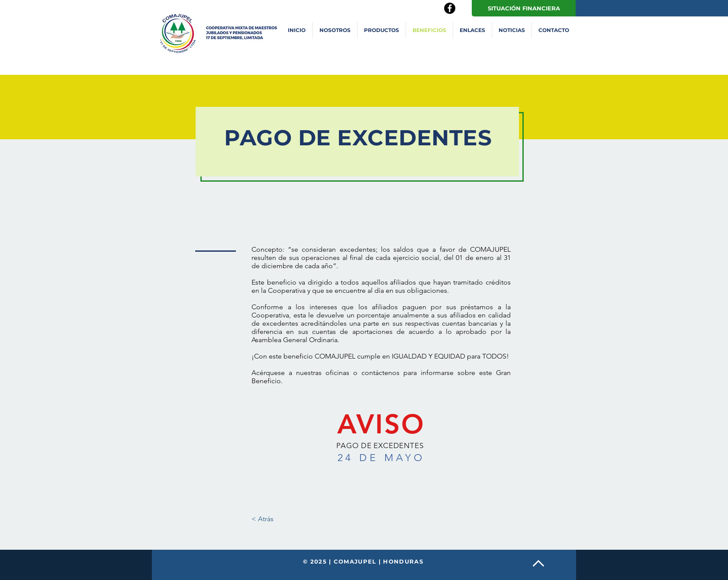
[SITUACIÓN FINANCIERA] (524, 8)
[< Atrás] (263, 519)
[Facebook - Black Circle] (450, 8)
